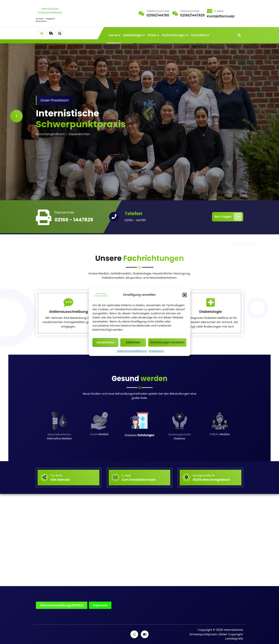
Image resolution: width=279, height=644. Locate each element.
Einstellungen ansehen (167, 342)
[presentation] (16, 116)
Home (113, 35)
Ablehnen (133, 342)
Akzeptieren (105, 342)
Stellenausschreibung (68, 338)
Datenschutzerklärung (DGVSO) (62, 605)
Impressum (156, 351)
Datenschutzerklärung (132, 351)
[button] (185, 295)
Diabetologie (133, 35)
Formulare (199, 35)
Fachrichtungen (174, 35)
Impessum (100, 605)
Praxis (152, 35)
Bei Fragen (228, 217)
